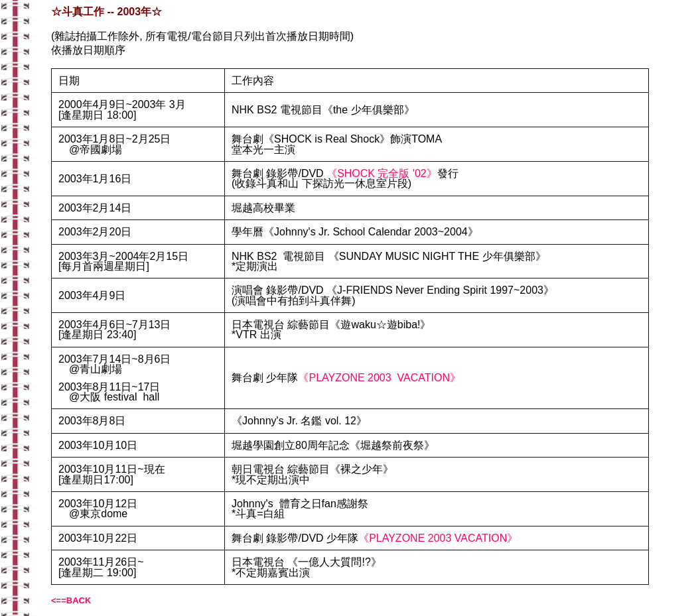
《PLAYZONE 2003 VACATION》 (379, 378)
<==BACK (71, 600)
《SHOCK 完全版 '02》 (382, 173)
